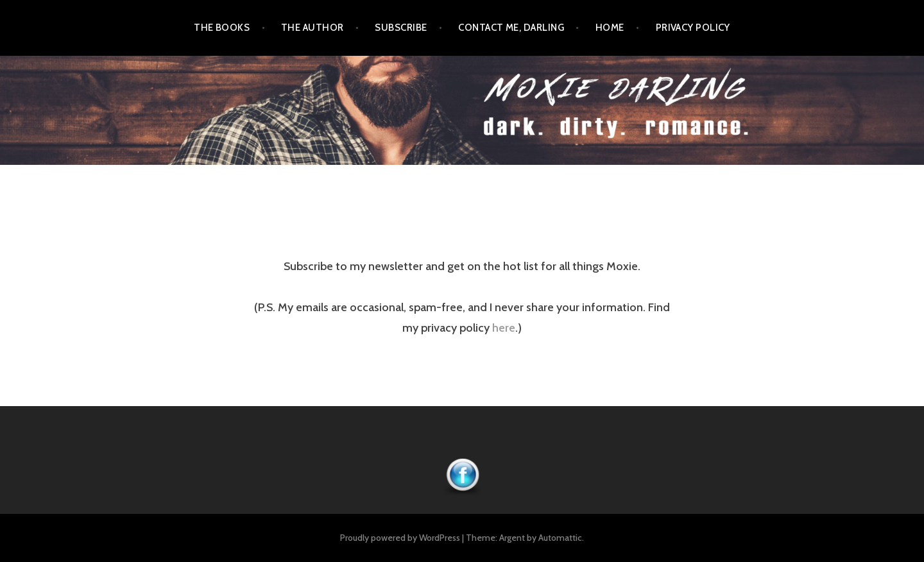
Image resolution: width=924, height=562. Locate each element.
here (504, 328)
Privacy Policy (693, 28)
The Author (312, 28)
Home (610, 28)
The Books (222, 28)
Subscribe (401, 28)
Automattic (560, 538)
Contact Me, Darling (511, 28)
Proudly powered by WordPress (400, 538)
